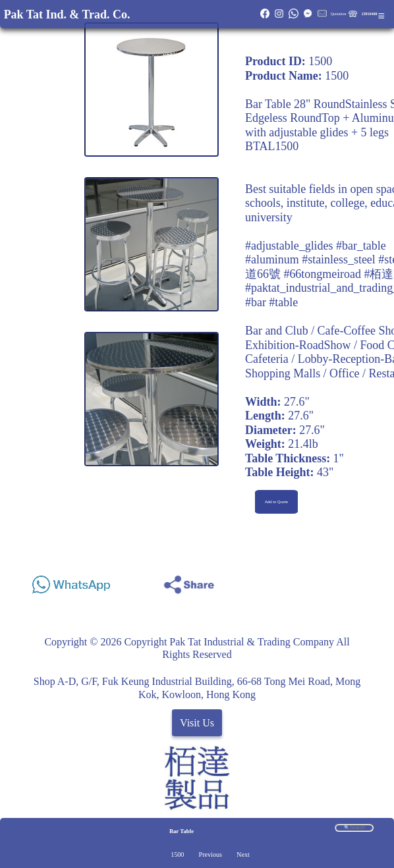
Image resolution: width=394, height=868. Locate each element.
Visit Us (197, 723)
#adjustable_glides (289, 246)
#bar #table (271, 302)
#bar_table (361, 246)
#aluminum (272, 259)
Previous (211, 854)
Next (243, 854)
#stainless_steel (339, 259)
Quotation (339, 14)
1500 (177, 854)
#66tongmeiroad (322, 274)
